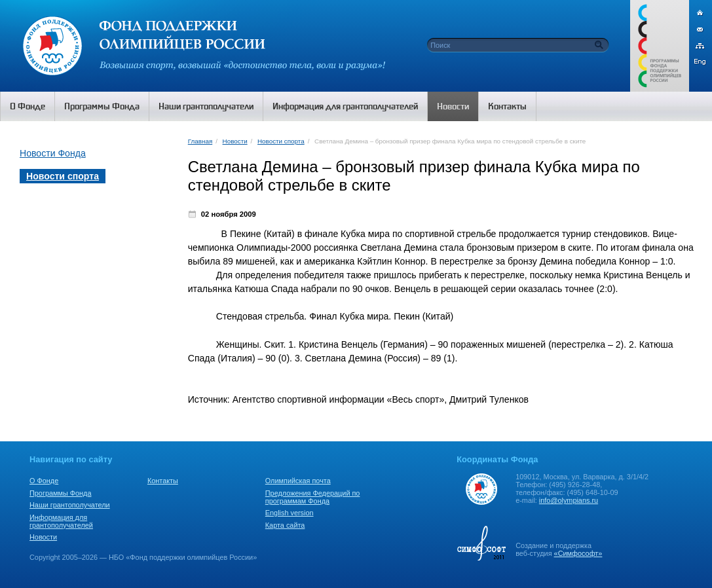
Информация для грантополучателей (61, 521)
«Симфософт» (578, 553)
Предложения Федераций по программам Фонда (313, 497)
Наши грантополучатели (70, 505)
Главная (200, 141)
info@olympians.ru (569, 500)
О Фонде (44, 481)
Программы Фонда (60, 493)
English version (290, 513)
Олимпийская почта (298, 481)
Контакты (163, 481)
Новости (235, 141)
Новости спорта (281, 141)
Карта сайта (285, 525)
